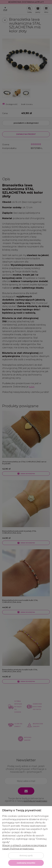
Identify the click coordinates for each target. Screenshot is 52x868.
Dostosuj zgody (26, 856)
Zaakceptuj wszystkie (26, 863)
